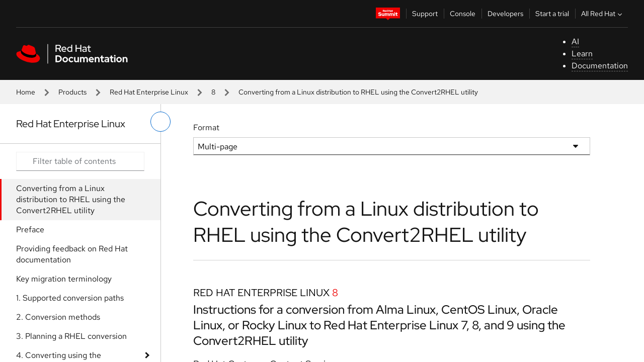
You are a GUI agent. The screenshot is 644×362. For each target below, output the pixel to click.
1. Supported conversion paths (70, 298)
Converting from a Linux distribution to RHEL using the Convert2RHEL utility (71, 199)
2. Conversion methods (58, 317)
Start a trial (552, 14)
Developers (505, 14)
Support (425, 14)
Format (206, 127)
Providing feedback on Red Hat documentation (72, 254)
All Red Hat (603, 14)
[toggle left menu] (160, 122)
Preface (30, 230)
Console (463, 14)
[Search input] (80, 161)
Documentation (600, 66)
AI (575, 41)
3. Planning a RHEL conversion (71, 336)
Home (26, 92)
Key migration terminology (64, 279)
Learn (582, 54)
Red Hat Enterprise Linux (149, 92)
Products (72, 92)
